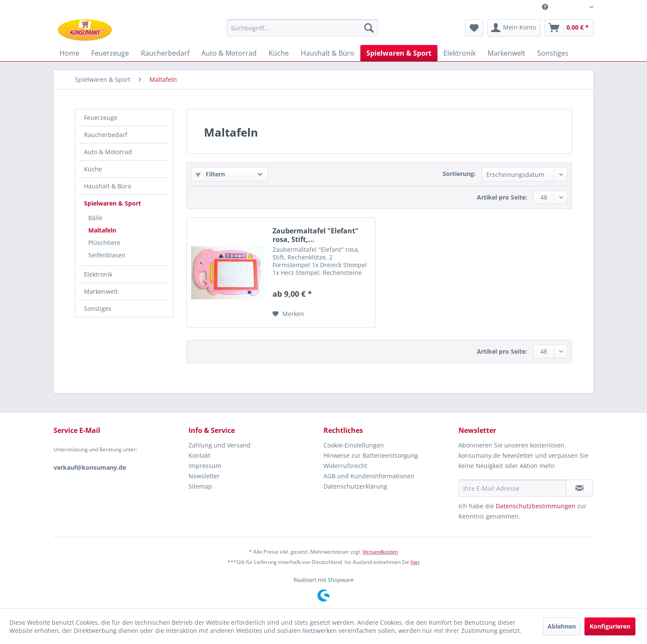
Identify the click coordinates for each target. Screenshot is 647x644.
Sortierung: (459, 174)
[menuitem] (565, 7)
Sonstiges (98, 309)
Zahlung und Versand (220, 445)
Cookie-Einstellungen (354, 445)
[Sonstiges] (553, 53)
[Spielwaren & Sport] (399, 53)
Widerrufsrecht (345, 466)
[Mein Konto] (514, 28)
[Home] (69, 53)
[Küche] (279, 53)
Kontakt (199, 455)
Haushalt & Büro (108, 186)
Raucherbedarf (106, 135)
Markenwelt (101, 291)
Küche (93, 169)
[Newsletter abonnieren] (580, 488)
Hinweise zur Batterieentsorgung (371, 455)
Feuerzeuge (101, 118)
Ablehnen (562, 626)
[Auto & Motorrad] (229, 53)
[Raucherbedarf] (165, 53)
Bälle (95, 218)
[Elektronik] (460, 53)
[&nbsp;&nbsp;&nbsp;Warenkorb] (569, 28)
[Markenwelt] (506, 53)
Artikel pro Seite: (502, 197)
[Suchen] (369, 28)
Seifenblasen (107, 255)
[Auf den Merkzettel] (288, 314)
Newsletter (204, 476)
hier (415, 562)
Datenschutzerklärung (355, 486)
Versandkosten (380, 552)
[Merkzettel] (474, 28)
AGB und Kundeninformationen (369, 476)
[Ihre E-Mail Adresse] (512, 488)
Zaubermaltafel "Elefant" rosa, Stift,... (316, 235)
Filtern (210, 174)
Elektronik (98, 274)
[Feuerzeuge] (110, 53)
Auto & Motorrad (108, 152)
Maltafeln (102, 230)
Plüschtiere (104, 243)
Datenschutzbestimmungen (536, 506)
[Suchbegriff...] (302, 28)
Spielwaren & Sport (112, 203)
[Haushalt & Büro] (328, 53)
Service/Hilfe (568, 5)
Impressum (205, 466)
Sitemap (200, 486)
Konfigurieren (610, 626)
